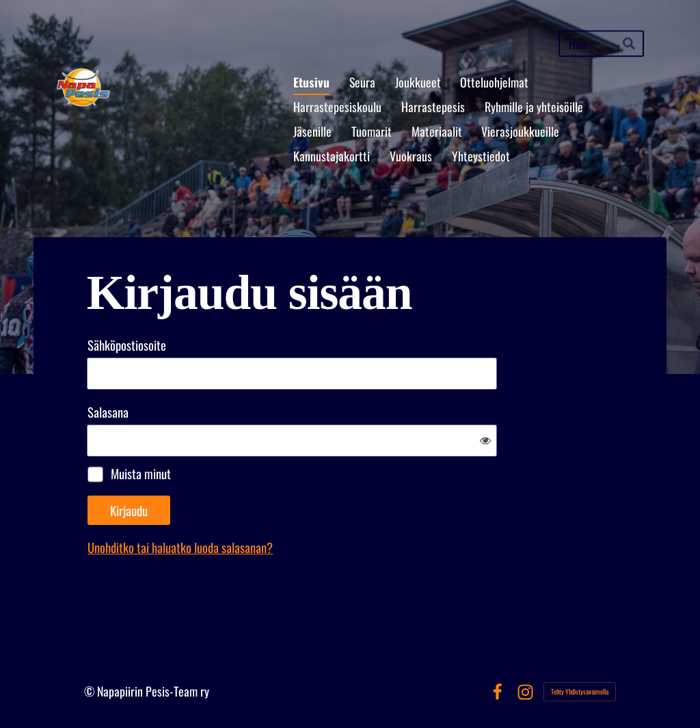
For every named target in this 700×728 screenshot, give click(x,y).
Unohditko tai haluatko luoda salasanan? (180, 547)
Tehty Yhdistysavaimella (580, 691)
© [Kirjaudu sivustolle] (91, 691)
